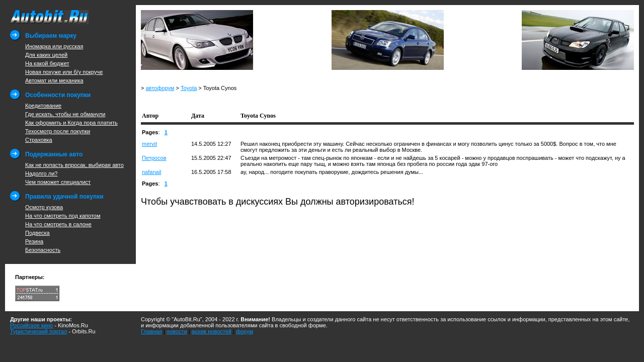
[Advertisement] (259, 100)
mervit (149, 144)
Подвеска (37, 233)
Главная (151, 331)
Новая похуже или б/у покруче (64, 72)
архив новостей (212, 331)
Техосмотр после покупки (58, 131)
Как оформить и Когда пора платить (71, 123)
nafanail (152, 172)
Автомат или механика (54, 80)
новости (177, 331)
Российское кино (31, 325)
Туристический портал (38, 331)
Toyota (189, 88)
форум (245, 331)
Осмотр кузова (44, 207)
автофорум (160, 88)
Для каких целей (46, 55)
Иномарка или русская (54, 46)
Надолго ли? (41, 173)
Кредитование (43, 106)
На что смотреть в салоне (58, 224)
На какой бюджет (47, 63)
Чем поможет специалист (58, 182)
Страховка (39, 140)
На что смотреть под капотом (63, 216)
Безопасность (43, 250)
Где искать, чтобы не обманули (65, 114)
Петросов (154, 158)
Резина (34, 241)
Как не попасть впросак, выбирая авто (74, 165)
